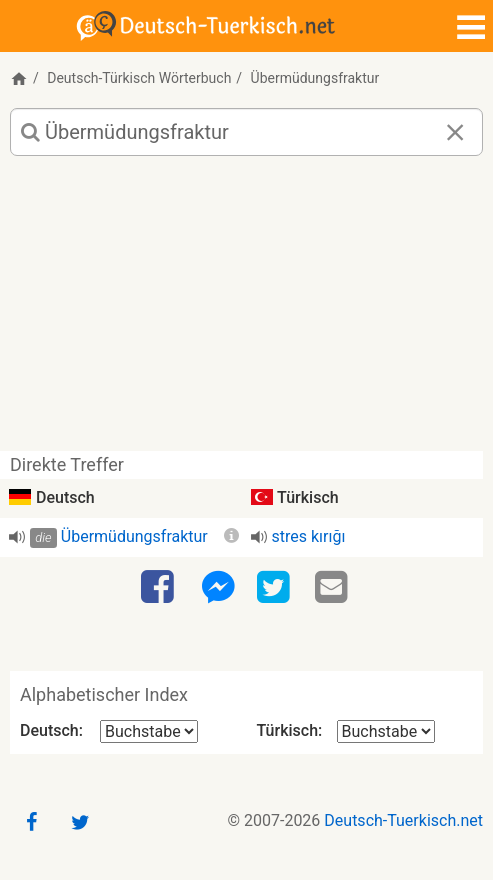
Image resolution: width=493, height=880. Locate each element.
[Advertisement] (246, 311)
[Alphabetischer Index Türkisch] (386, 731)
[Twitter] (276, 588)
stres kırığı (309, 536)
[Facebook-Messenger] (218, 588)
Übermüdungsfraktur (134, 536)
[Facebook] (160, 588)
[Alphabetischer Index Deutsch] (149, 731)
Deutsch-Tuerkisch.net (403, 820)
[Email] (334, 588)
